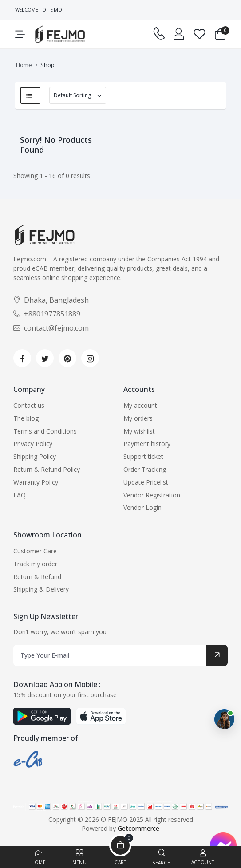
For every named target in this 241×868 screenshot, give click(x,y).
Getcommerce (138, 828)
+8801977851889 (47, 314)
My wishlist (139, 431)
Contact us (29, 405)
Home (24, 65)
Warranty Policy (36, 482)
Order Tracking (145, 469)
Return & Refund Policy (47, 469)
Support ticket (143, 456)
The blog (26, 418)
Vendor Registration (152, 495)
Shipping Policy (35, 456)
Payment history (147, 444)
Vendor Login (142, 507)
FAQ (20, 495)
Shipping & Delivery (41, 589)
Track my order (35, 564)
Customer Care (35, 551)
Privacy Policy (33, 444)
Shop (47, 65)
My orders (138, 418)
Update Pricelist (146, 482)
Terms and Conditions (45, 431)
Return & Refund (37, 577)
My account (140, 405)
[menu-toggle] (20, 34)
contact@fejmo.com (51, 328)
